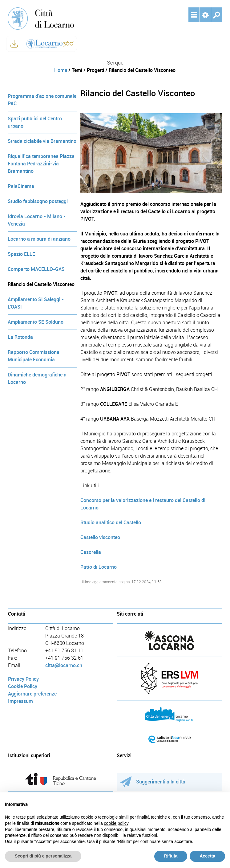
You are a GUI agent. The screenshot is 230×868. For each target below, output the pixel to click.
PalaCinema (21, 186)
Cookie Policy (23, 686)
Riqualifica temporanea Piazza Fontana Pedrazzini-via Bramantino (41, 164)
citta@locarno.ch (64, 665)
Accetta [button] (207, 856)
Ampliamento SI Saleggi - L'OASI (36, 303)
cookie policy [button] (116, 823)
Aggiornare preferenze (32, 694)
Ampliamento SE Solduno (36, 322)
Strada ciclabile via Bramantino (42, 141)
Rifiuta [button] (171, 856)
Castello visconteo (100, 537)
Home (61, 70)
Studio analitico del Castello (111, 523)
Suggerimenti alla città (153, 782)
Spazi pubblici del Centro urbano (35, 122)
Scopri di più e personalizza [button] (43, 856)
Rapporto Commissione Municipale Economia (33, 356)
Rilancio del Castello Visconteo (41, 284)
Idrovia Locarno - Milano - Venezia (37, 220)
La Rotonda (20, 337)
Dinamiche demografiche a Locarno (37, 378)
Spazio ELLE (21, 254)
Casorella (91, 552)
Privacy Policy (23, 679)
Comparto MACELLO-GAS (36, 269)
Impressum (20, 701)
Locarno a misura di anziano (39, 239)
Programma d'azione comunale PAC (42, 100)
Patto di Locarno (99, 567)
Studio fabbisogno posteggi (38, 201)
